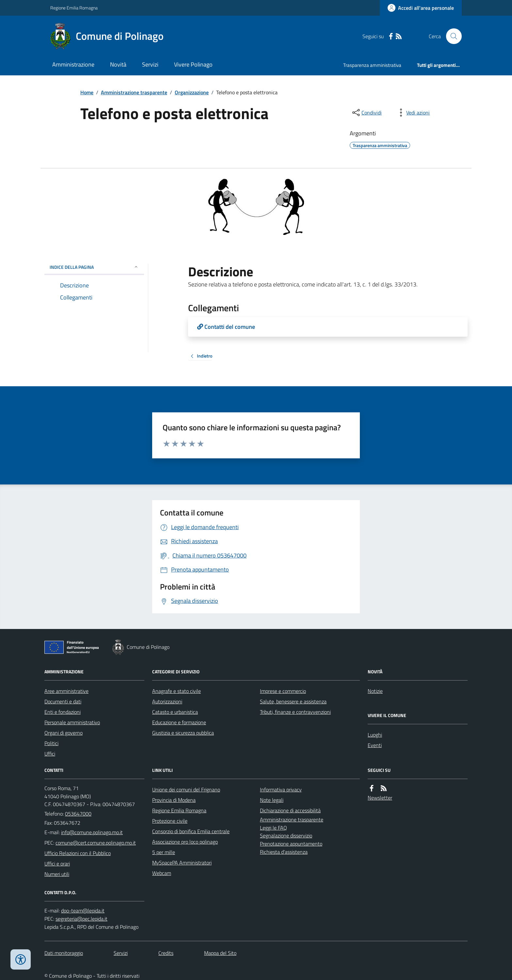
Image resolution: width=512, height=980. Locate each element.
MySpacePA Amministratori (182, 863)
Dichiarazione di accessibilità (290, 810)
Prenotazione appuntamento (291, 844)
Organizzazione (192, 92)
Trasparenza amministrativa (372, 65)
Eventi (375, 745)
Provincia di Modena (174, 800)
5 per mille (164, 852)
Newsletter (380, 798)
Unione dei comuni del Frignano (186, 789)
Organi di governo (64, 733)
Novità (118, 64)
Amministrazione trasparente (134, 92)
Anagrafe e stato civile (176, 691)
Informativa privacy (281, 789)
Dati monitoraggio (64, 953)
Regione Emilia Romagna (74, 8)
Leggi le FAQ (273, 828)
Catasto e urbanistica (175, 712)
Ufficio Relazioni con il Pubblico (78, 853)
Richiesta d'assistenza (284, 852)
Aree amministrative (66, 691)
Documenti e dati (63, 701)
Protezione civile (170, 821)
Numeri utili (57, 874)
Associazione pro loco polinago (185, 842)
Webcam (162, 873)
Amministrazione (73, 64)
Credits (166, 953)
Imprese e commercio (283, 691)
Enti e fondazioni (63, 712)
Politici (51, 743)
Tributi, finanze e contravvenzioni (295, 712)
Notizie (375, 691)
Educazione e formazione (179, 722)
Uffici (50, 754)
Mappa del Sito (220, 953)
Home (87, 92)
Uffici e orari (57, 864)
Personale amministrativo (72, 722)
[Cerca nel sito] (451, 36)
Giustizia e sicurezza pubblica (183, 733)
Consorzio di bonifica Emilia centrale (191, 831)
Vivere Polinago (193, 64)
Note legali (272, 800)
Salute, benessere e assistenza (293, 701)
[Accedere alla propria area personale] (421, 8)
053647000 (78, 814)
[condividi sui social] (366, 113)
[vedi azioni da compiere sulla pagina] (413, 113)
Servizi (150, 64)
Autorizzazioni (167, 701)
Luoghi (375, 735)
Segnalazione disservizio (286, 835)
